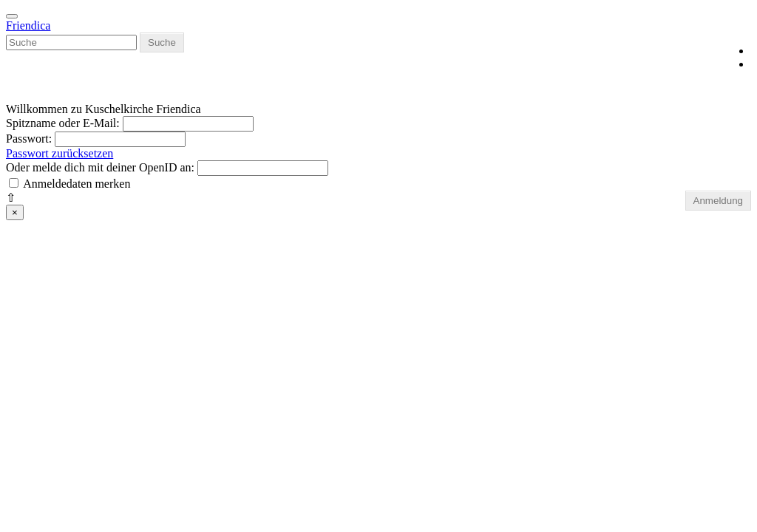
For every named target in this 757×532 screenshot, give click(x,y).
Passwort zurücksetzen (60, 153)
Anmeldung (718, 201)
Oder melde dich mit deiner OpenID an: (102, 167)
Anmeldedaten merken (77, 184)
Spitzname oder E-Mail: (63, 123)
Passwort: (30, 139)
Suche (162, 42)
